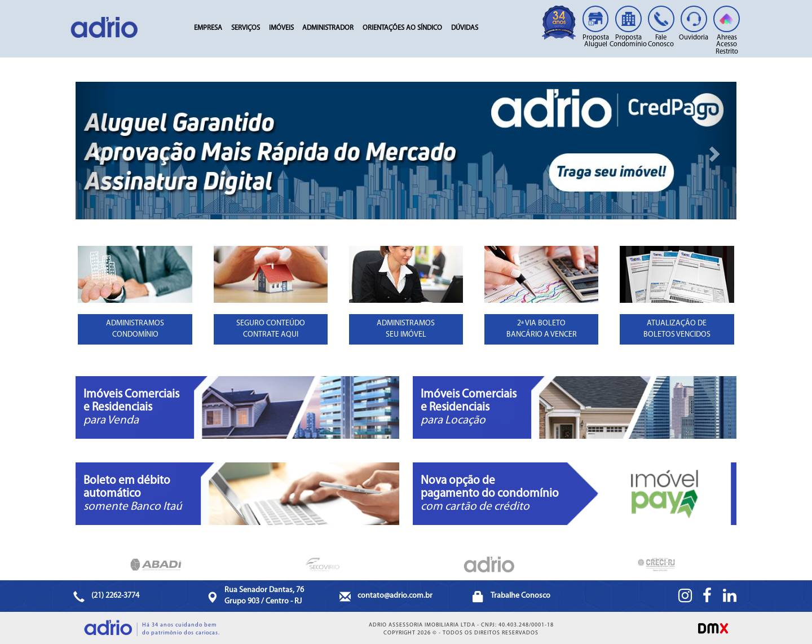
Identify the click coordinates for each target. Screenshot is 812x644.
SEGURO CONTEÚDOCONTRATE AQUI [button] (271, 329)
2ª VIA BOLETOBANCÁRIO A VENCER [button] (542, 329)
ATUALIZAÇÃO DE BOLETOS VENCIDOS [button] (677, 329)
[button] (95, 151)
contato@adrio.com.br (395, 596)
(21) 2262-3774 (115, 596)
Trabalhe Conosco (520, 596)
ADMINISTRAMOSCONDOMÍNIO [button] (135, 329)
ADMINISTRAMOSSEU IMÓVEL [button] (406, 329)
